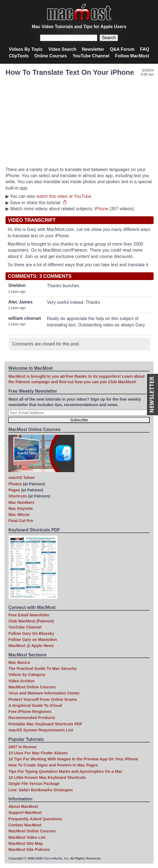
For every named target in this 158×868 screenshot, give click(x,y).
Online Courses (50, 56)
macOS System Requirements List (41, 730)
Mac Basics (19, 662)
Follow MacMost (132, 56)
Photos (15, 484)
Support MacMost (25, 813)
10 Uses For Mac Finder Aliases (38, 753)
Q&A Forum (122, 49)
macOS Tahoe (21, 478)
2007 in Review (22, 747)
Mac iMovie (19, 515)
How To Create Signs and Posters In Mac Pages (53, 765)
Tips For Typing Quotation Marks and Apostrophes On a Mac (65, 771)
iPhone (101, 209)
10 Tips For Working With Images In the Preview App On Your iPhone (73, 759)
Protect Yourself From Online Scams (43, 699)
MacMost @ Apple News (31, 646)
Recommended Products (32, 718)
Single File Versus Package (34, 784)
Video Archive (21, 681)
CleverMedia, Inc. (57, 858)
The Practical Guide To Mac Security (42, 669)
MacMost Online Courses (32, 687)
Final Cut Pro (21, 521)
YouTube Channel (91, 56)
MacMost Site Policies (29, 850)
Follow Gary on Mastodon (33, 640)
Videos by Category (27, 675)
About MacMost (23, 806)
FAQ (145, 49)
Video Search (62, 49)
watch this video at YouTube (64, 196)
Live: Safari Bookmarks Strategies (41, 790)
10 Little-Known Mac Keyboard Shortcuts (47, 778)
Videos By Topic (26, 49)
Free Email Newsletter (29, 615)
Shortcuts (18, 496)
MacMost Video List (27, 837)
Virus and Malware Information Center (44, 693)
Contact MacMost (25, 825)
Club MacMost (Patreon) (31, 621)
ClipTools (19, 56)
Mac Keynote (21, 508)
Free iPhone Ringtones (30, 712)
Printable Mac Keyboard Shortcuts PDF (45, 724)
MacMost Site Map (26, 843)
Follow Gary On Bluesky (31, 633)
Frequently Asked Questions (35, 819)
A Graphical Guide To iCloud (35, 705)
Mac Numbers (21, 502)
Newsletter (93, 49)
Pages (14, 490)
